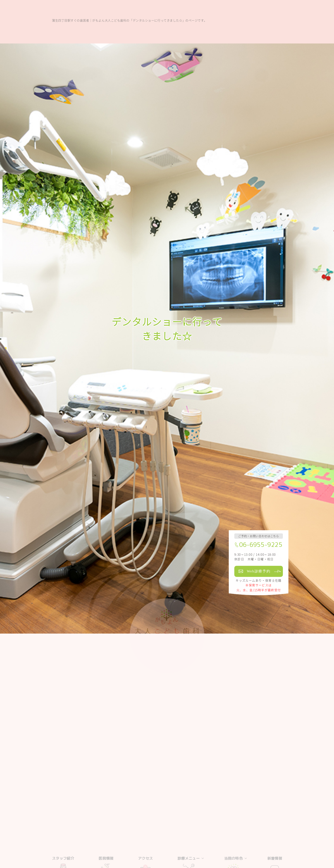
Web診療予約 (259, 571)
